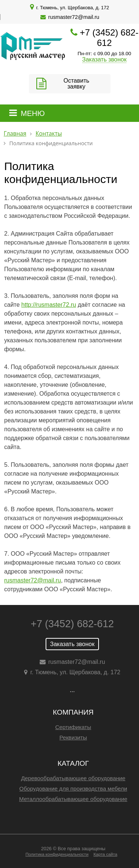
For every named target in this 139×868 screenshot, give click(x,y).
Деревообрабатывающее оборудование (73, 778)
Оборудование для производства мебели (73, 789)
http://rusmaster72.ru (49, 305)
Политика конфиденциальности (57, 854)
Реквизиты (73, 737)
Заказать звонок (105, 59)
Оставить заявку (76, 84)
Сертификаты (73, 727)
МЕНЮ (33, 113)
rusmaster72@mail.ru (74, 17)
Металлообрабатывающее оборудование (73, 799)
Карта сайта (105, 854)
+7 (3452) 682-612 (109, 38)
